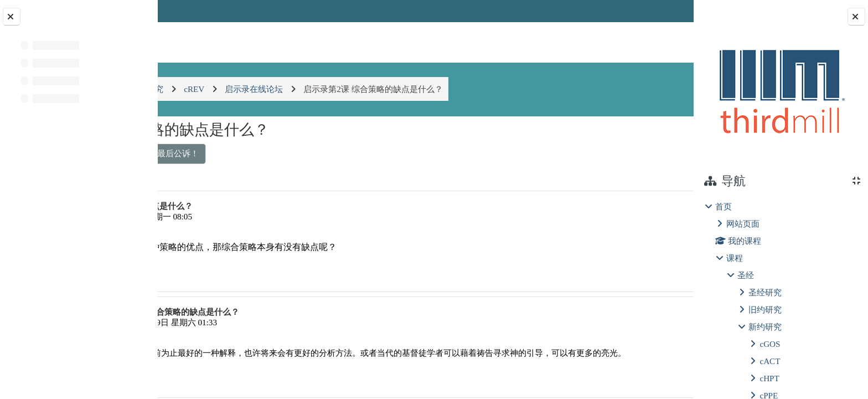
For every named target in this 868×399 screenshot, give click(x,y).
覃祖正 (221, 216)
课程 (735, 258)
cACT (770, 361)
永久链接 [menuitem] (615, 274)
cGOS (770, 344)
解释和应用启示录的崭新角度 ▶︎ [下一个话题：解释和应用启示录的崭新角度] (611, 153)
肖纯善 (236, 322)
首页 (724, 206)
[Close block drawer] (856, 17)
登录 (664, 11)
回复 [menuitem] (654, 274)
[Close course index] (12, 17)
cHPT (769, 378)
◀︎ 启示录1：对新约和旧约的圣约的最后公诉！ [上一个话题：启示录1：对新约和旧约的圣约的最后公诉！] (268, 153)
